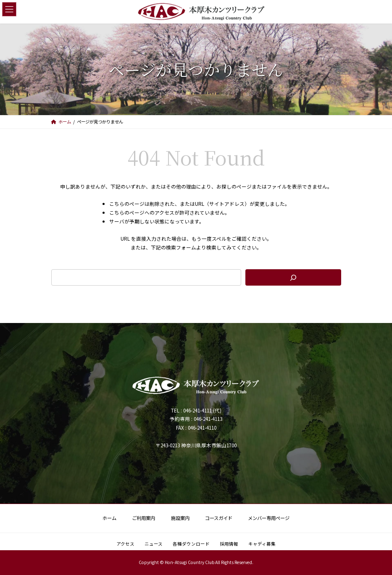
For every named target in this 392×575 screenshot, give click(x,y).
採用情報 (229, 544)
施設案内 (180, 518)
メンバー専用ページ (269, 518)
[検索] (293, 277)
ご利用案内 (143, 518)
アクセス (125, 544)
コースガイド (219, 518)
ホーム (109, 518)
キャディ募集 (262, 544)
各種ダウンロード (191, 544)
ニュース (154, 544)
